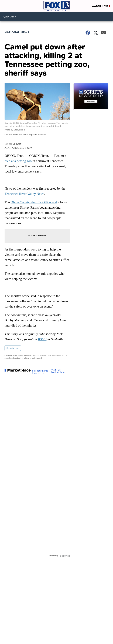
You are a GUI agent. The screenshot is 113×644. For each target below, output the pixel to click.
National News (17, 32)
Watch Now (101, 6)
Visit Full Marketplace (58, 371)
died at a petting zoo (18, 161)
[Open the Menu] (6, 6)
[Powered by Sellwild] (65, 556)
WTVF (42, 339)
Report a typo (13, 348)
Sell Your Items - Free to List (41, 372)
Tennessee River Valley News (24, 194)
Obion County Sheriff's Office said (34, 202)
